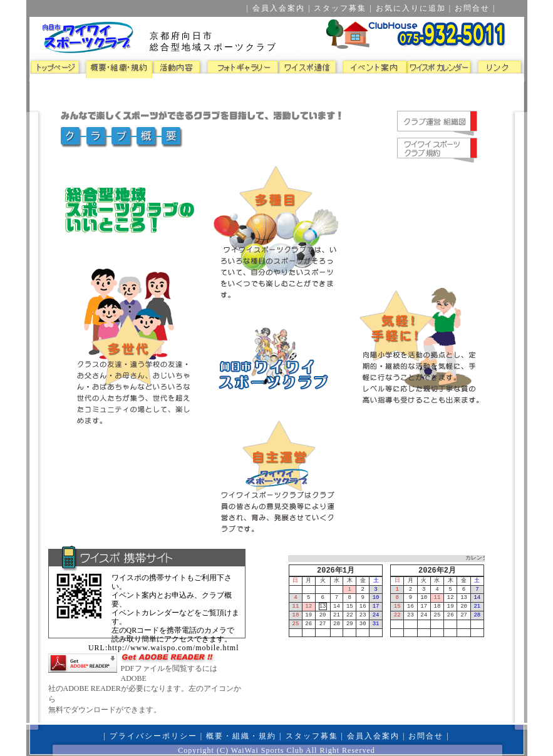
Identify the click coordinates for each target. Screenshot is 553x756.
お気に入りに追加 (411, 8)
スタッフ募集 (340, 8)
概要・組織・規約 (241, 736)
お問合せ (472, 8)
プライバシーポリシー (153, 736)
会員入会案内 (279, 8)
